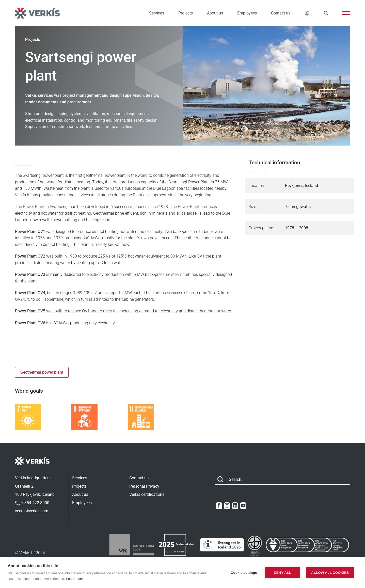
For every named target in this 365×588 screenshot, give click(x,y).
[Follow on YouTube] (243, 506)
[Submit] (220, 480)
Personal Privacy (144, 486)
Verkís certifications (147, 494)
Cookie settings (244, 573)
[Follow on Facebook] (219, 506)
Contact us (281, 13)
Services (157, 13)
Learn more (74, 579)
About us (215, 13)
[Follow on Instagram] (227, 506)
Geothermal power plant (42, 372)
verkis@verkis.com (32, 511)
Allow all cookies (330, 573)
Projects (186, 13)
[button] (326, 13)
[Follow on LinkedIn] (235, 506)
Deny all (282, 573)
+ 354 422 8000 (32, 503)
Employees (247, 13)
